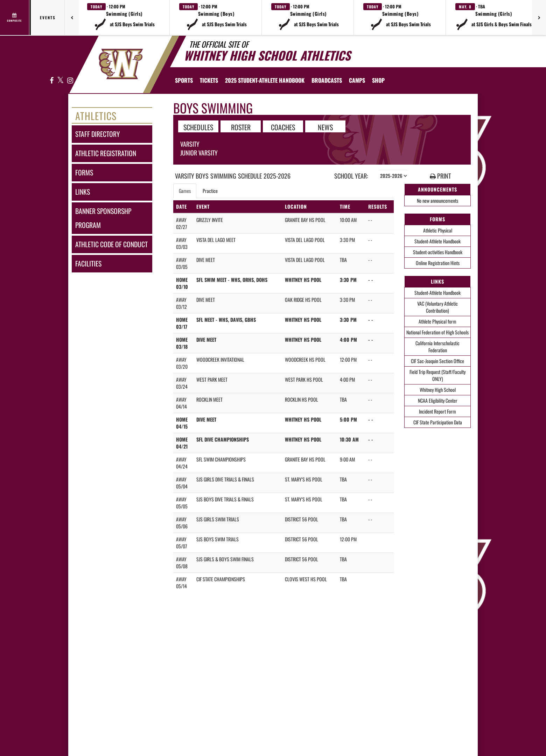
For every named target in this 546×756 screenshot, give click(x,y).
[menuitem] (209, 80)
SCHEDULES (198, 127)
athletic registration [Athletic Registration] (106, 153)
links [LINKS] (83, 192)
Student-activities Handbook (438, 252)
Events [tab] (48, 18)
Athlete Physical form (437, 321)
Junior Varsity (199, 153)
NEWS (325, 127)
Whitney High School (438, 390)
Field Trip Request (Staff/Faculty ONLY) (437, 375)
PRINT (440, 176)
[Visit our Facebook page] (52, 81)
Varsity (190, 144)
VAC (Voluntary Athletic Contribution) (437, 307)
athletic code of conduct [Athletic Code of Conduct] (111, 244)
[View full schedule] (15, 18)
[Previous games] (72, 18)
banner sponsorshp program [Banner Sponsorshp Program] (103, 218)
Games (185, 191)
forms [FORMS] (84, 172)
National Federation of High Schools (437, 332)
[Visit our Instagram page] (70, 81)
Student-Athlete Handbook (437, 241)
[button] (124, 18)
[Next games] (539, 18)
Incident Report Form (437, 411)
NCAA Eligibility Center (438, 400)
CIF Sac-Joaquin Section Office (437, 361)
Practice (210, 191)
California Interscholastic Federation (437, 346)
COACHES (283, 127)
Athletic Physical (438, 230)
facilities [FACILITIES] (88, 263)
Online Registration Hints (438, 263)
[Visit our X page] (61, 81)
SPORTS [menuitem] (184, 80)
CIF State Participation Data (438, 422)
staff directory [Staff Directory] (97, 134)
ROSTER (241, 127)
